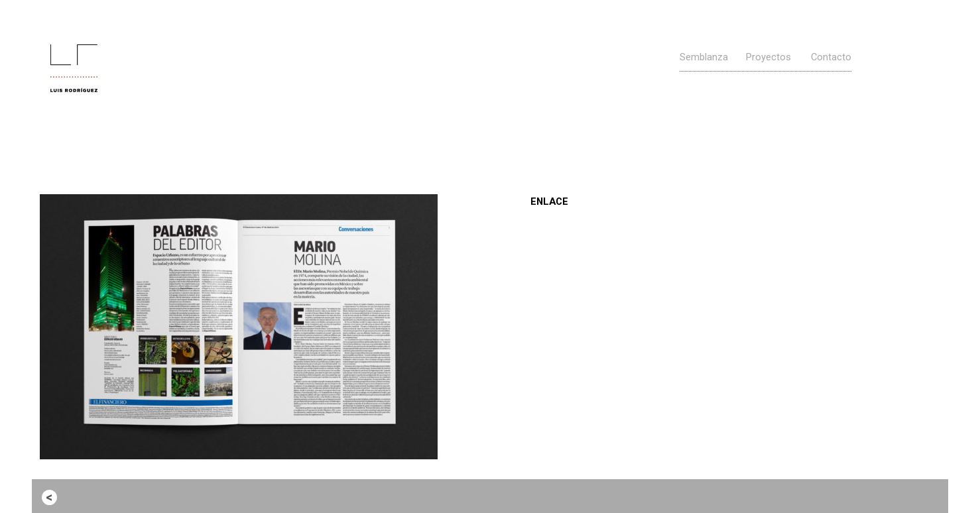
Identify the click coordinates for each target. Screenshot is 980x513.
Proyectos (768, 57)
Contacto (831, 57)
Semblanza (704, 57)
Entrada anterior (100, 496)
